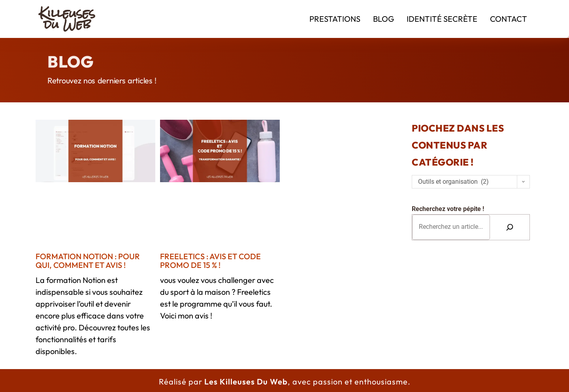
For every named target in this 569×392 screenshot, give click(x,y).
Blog (383, 19)
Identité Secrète (442, 19)
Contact (509, 19)
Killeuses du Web (67, 19)
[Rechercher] (510, 227)
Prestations (335, 19)
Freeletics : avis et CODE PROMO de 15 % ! (210, 261)
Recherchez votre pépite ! (448, 209)
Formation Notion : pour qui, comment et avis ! (88, 261)
